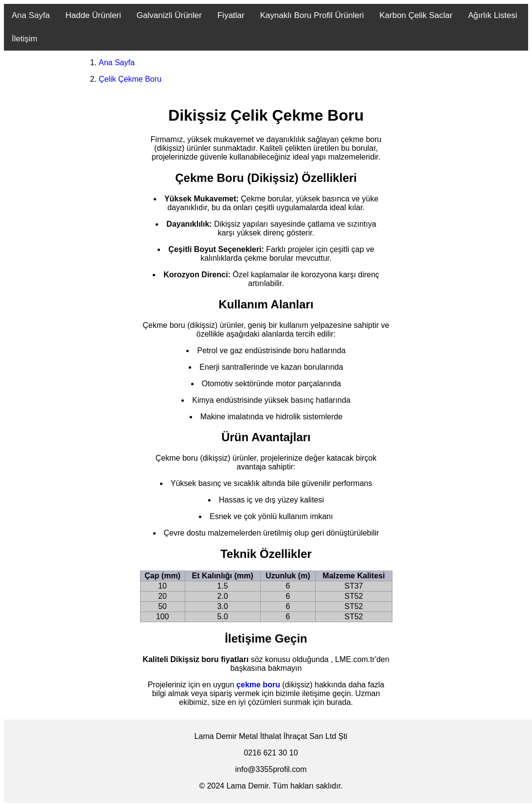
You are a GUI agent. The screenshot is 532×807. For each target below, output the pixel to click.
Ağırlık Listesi (492, 15)
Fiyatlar (231, 15)
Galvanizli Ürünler (169, 15)
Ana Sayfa (31, 15)
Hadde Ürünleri (93, 15)
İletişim (25, 39)
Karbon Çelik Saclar (416, 15)
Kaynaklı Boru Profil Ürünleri (312, 15)
